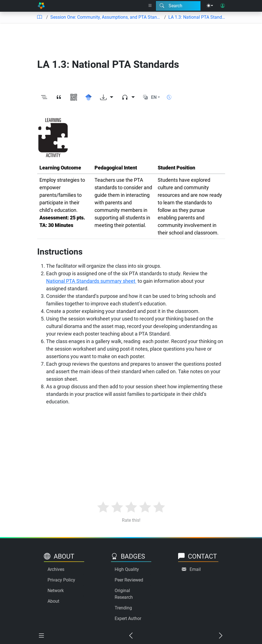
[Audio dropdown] (128, 98)
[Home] (41, 6)
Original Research (124, 594)
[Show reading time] (169, 97)
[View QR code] (74, 98)
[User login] (223, 6)
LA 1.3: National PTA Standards (198, 17)
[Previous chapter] (131, 636)
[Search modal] (178, 6)
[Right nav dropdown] (150, 6)
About (53, 601)
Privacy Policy (61, 580)
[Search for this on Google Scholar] (88, 98)
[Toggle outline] (44, 98)
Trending (123, 608)
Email (195, 569)
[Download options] (107, 98)
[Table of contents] (39, 17)
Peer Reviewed (129, 580)
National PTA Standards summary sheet (91, 281)
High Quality (127, 569)
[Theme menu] (210, 6)
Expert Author (128, 618)
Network (56, 591)
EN (154, 97)
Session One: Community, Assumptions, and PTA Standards (106, 17)
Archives (56, 569)
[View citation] (59, 98)
